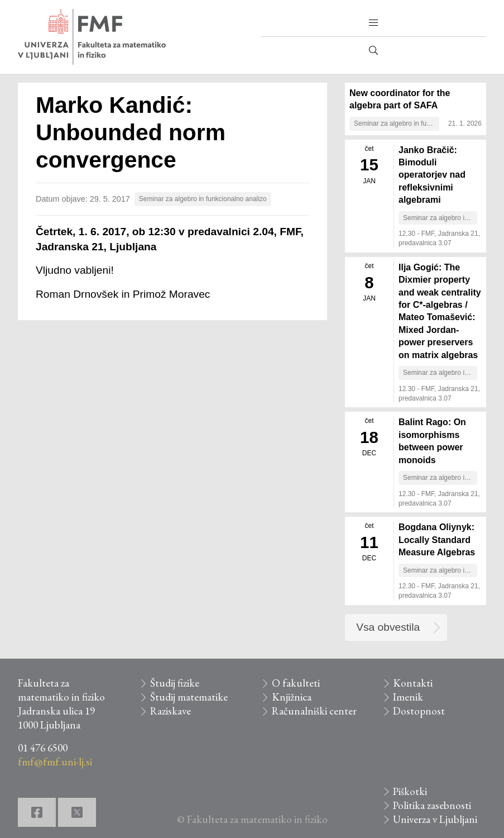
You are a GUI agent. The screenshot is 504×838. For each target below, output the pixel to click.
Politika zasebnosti (432, 805)
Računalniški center (314, 711)
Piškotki (410, 791)
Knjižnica (292, 697)
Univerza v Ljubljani (435, 819)
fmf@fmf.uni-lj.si (55, 762)
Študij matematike (189, 697)
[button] (373, 23)
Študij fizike (175, 683)
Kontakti (413, 683)
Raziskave (171, 711)
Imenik (408, 697)
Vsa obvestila (388, 627)
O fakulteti (296, 683)
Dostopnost (419, 711)
